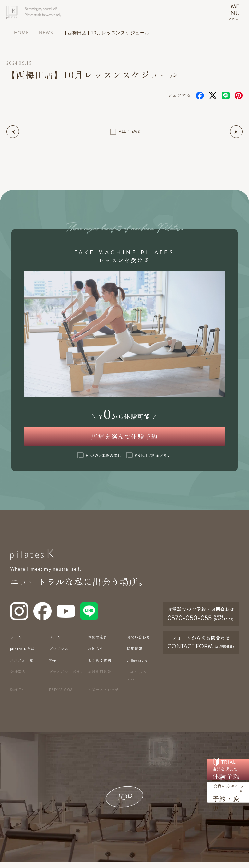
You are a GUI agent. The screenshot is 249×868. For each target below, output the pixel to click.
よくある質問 (100, 666)
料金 (53, 666)
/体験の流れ (99, 461)
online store (137, 667)
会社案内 (18, 678)
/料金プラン (149, 461)
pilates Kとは (23, 655)
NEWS (46, 33)
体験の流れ (98, 643)
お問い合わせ (138, 643)
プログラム (59, 655)
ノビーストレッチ (103, 696)
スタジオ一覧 (22, 666)
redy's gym (61, 696)
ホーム (16, 643)
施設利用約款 (100, 678)
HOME (21, 33)
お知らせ (96, 655)
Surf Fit (17, 696)
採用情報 (135, 655)
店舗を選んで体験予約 (124, 439)
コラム (55, 643)
